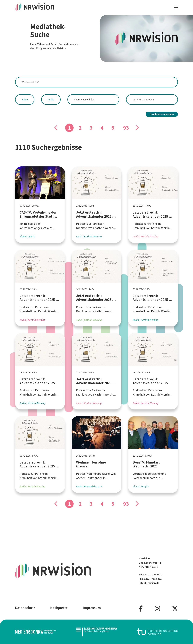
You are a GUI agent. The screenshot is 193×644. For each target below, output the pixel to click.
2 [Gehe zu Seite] (80, 128)
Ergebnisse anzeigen (162, 114)
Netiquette (59, 608)
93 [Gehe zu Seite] (126, 128)
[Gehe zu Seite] (137, 128)
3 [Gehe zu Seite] (91, 128)
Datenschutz (25, 608)
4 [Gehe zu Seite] (102, 128)
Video (25, 100)
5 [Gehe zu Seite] (113, 128)
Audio (51, 100)
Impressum (92, 608)
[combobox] (96, 82)
